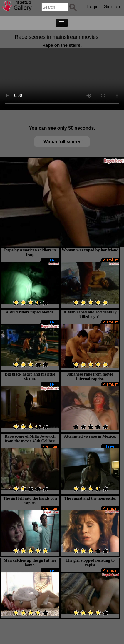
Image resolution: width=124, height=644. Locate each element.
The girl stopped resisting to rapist (90, 563)
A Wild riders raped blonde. (30, 312)
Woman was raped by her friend (90, 250)
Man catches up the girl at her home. (30, 563)
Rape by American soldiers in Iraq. (30, 252)
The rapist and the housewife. (90, 498)
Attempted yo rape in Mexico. (90, 436)
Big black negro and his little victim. (30, 377)
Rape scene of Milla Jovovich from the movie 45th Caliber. (30, 439)
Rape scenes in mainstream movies (57, 37)
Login (93, 7)
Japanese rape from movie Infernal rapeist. (90, 377)
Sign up (112, 7)
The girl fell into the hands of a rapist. (30, 501)
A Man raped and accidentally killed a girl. (90, 315)
